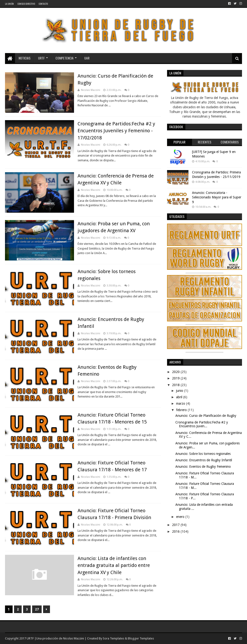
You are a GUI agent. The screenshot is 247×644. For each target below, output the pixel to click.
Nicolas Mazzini (74, 638)
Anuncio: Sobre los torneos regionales (203, 454)
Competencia (64, 58)
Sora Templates (114, 638)
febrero (182, 410)
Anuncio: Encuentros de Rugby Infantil (204, 460)
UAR (87, 58)
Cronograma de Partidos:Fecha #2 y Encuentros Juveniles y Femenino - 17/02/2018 (116, 131)
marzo (181, 403)
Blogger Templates (141, 638)
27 (37, 609)
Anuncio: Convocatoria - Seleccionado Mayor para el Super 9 (217, 197)
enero (181, 517)
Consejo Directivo (26, 4)
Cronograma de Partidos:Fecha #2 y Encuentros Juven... (202, 424)
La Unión (9, 4)
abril (180, 397)
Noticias (25, 58)
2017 (176, 525)
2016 (176, 531)
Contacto (43, 4)
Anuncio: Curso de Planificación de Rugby (206, 416)
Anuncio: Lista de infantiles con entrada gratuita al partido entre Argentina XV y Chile (114, 565)
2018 (176, 385)
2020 (176, 372)
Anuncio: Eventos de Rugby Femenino (203, 467)
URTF (41, 58)
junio (180, 391)
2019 (176, 378)
